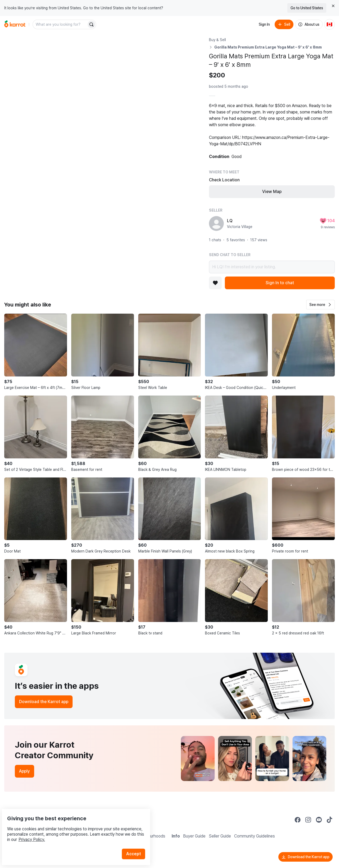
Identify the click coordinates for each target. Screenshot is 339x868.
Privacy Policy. (71, 827)
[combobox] (60, 24)
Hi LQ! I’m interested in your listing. (272, 267)
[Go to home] (15, 24)
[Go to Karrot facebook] (298, 820)
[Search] (91, 24)
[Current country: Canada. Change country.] (329, 24)
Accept (137, 841)
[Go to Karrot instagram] (308, 820)
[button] (320, 305)
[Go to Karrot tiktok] (329, 820)
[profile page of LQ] (216, 223)
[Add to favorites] (215, 283)
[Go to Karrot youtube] (319, 820)
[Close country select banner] (333, 6)
